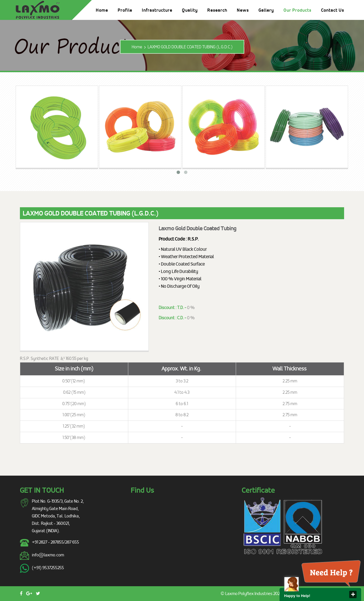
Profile (125, 10)
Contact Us (333, 10)
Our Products (297, 10)
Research (217, 10)
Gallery (266, 10)
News (243, 10)
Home (102, 10)
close (353, 594)
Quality (190, 10)
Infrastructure (157, 10)
